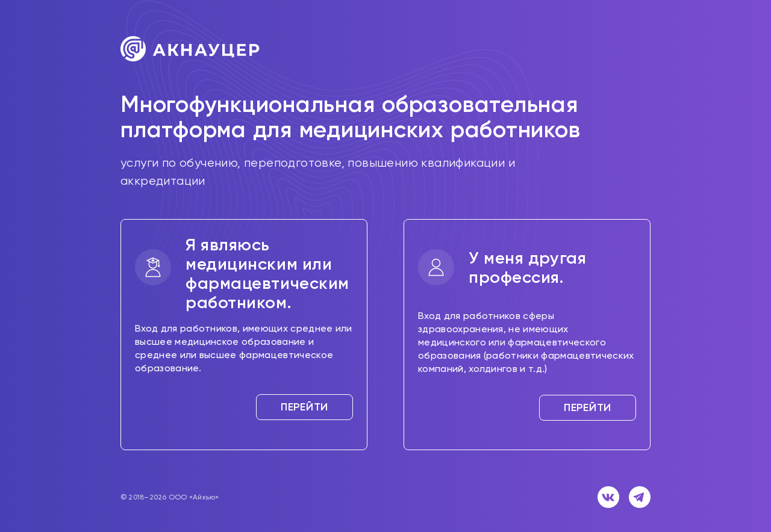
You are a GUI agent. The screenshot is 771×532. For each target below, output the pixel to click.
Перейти (304, 407)
